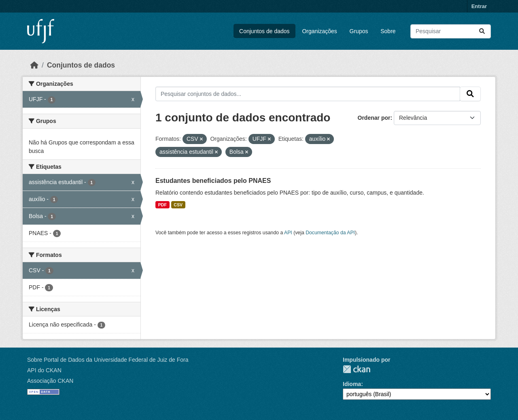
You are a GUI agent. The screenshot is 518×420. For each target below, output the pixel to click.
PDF (162, 205)
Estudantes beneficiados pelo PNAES (213, 181)
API (288, 233)
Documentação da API (330, 233)
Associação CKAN (50, 381)
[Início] (34, 65)
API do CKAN (44, 370)
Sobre (388, 31)
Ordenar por (374, 118)
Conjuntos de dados (264, 31)
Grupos (359, 31)
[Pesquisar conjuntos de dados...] (451, 31)
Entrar (479, 6)
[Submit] (482, 31)
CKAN (357, 369)
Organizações (319, 31)
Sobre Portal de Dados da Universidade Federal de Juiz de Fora (108, 360)
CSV (178, 205)
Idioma (352, 384)
